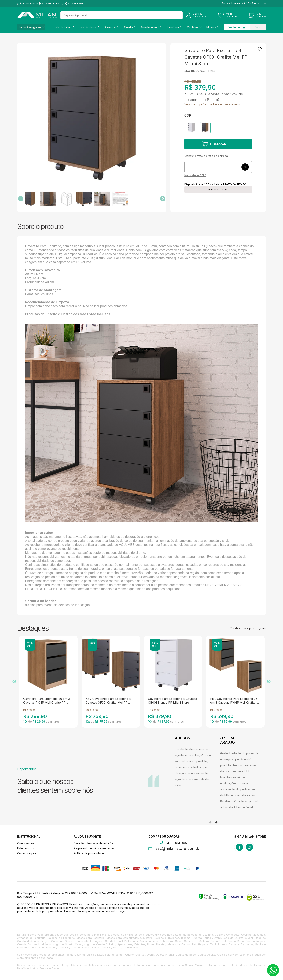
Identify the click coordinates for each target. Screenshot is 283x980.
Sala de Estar (62, 27)
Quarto (128, 27)
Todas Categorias (30, 27)
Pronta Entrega (237, 27)
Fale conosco (26, 848)
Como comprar (27, 853)
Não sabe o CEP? (195, 175)
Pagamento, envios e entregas (94, 848)
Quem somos (26, 843)
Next (269, 682)
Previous (14, 682)
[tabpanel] (195, 773)
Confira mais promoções (248, 628)
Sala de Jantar (88, 27)
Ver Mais (193, 27)
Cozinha (110, 27)
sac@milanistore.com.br (178, 849)
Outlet (258, 27)
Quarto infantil (150, 27)
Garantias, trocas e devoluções (94, 843)
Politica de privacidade (89, 853)
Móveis (211, 27)
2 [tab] (216, 823)
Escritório (173, 27)
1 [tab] (210, 823)
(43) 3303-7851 (50, 3)
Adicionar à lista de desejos (260, 49)
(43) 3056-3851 (72, 3)
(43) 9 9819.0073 (178, 843)
